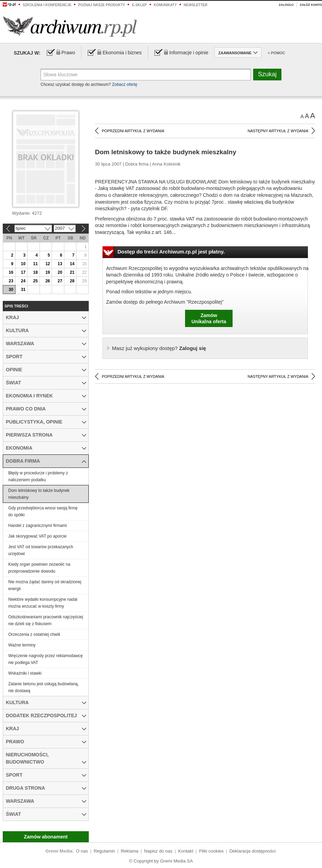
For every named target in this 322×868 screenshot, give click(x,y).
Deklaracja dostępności (253, 851)
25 (35, 281)
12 (48, 264)
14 (72, 264)
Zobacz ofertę (124, 84)
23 (11, 281)
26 (48, 281)
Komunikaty (165, 5)
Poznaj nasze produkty (101, 5)
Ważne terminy (22, 645)
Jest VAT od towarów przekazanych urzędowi (41, 550)
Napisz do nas (158, 851)
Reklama (130, 851)
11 (35, 264)
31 (23, 290)
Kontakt (186, 851)
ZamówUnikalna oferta (209, 318)
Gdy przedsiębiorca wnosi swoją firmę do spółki (43, 511)
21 (72, 272)
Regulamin (104, 851)
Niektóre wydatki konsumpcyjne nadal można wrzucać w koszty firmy (43, 603)
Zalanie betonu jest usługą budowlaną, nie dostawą (44, 687)
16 (11, 272)
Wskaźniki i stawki (25, 673)
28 (72, 281)
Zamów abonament (46, 837)
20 (60, 272)
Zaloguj (286, 5)
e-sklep (139, 5)
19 (48, 272)
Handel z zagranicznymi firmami (37, 526)
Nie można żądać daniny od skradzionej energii (45, 585)
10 (23, 264)
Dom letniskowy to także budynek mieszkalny (39, 494)
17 (23, 272)
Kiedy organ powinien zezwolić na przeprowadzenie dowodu (39, 568)
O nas (82, 851)
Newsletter (196, 5)
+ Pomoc (276, 53)
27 (60, 281)
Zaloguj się (159, 348)
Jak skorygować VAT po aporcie (37, 536)
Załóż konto (311, 5)
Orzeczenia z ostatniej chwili (34, 634)
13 (60, 264)
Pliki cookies (212, 851)
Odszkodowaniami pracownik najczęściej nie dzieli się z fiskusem (46, 620)
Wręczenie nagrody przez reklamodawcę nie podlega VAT (46, 659)
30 (11, 290)
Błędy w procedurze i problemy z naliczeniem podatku (38, 476)
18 (35, 272)
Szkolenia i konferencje (47, 5)
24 (23, 281)
